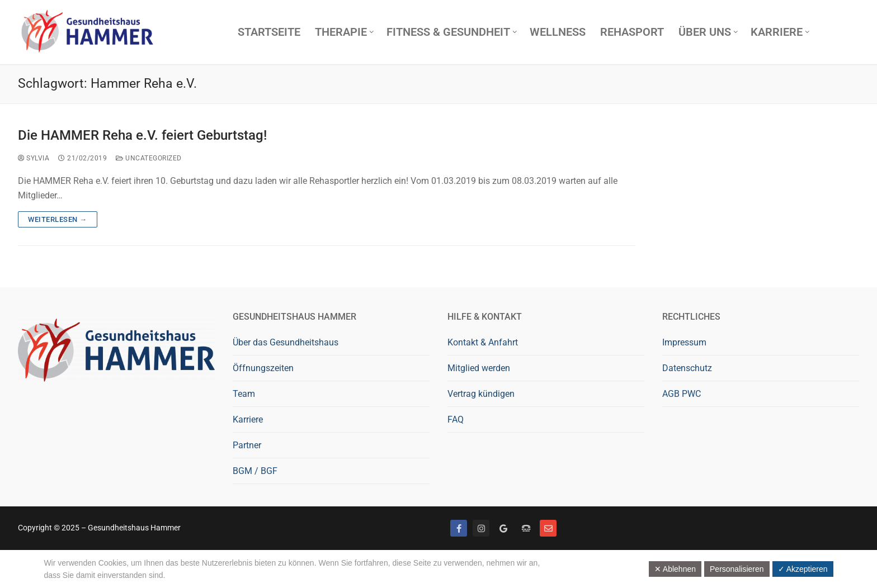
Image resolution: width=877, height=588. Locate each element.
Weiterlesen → (58, 219)
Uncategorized (149, 158)
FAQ (456, 419)
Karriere (248, 419)
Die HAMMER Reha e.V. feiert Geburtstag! (142, 135)
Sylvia (34, 158)
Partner (247, 445)
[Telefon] (526, 528)
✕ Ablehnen (675, 569)
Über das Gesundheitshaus (286, 342)
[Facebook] (459, 528)
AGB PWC (682, 394)
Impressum (684, 342)
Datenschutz (687, 368)
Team (244, 394)
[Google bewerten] (503, 528)
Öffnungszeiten (263, 368)
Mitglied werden (479, 368)
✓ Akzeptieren (803, 569)
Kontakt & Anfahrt (483, 342)
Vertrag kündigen (481, 394)
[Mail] (548, 528)
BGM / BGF (255, 471)
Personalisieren (737, 569)
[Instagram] (481, 528)
